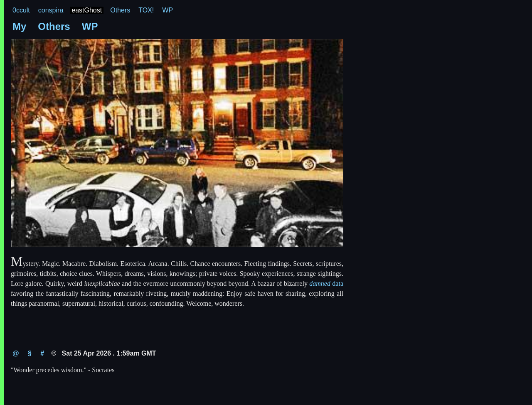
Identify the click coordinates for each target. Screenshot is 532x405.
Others (120, 10)
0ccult (21, 10)
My (19, 26)
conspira (51, 10)
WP (167, 10)
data (326, 283)
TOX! (146, 10)
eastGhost (87, 10)
